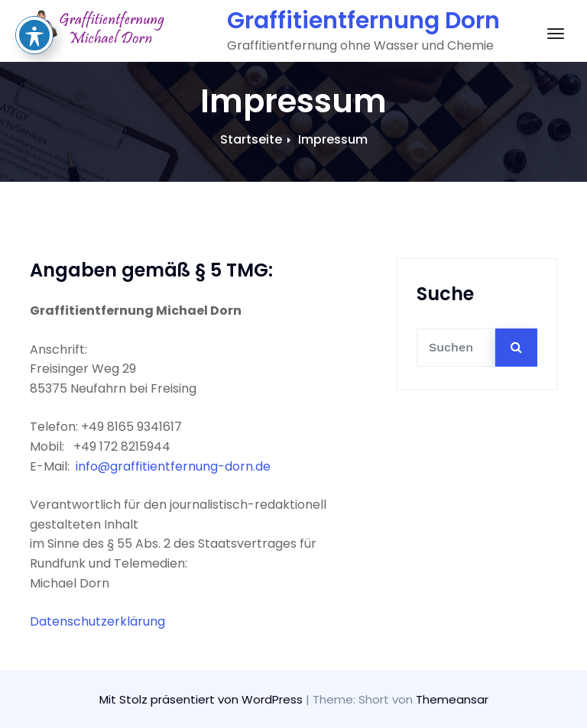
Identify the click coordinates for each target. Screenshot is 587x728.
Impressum (333, 139)
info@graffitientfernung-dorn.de (173, 466)
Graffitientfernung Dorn (363, 21)
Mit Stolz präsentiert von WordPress (203, 699)
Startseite (251, 139)
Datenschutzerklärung (97, 621)
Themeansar (452, 699)
